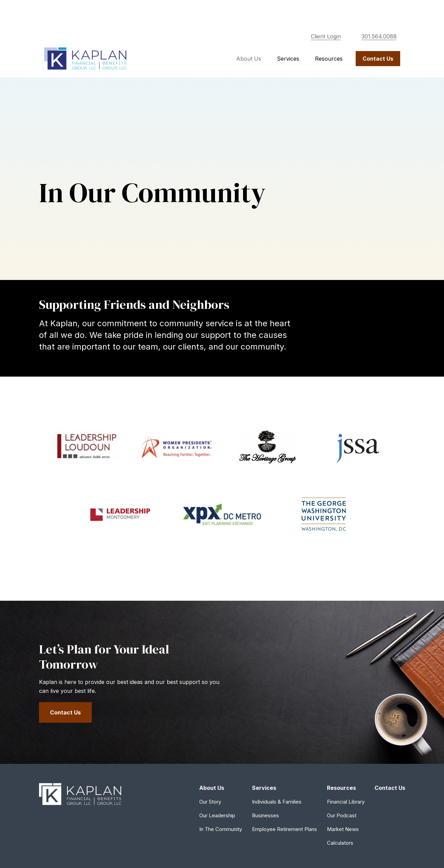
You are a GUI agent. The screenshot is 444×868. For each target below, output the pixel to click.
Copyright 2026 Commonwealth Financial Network (159, 848)
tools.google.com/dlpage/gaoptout (79, 834)
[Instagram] (399, 692)
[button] (249, 36)
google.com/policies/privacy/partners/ (82, 827)
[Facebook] (387, 692)
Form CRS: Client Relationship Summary (99, 790)
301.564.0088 (379, 14)
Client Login (326, 14)
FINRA (260, 738)
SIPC (274, 738)
